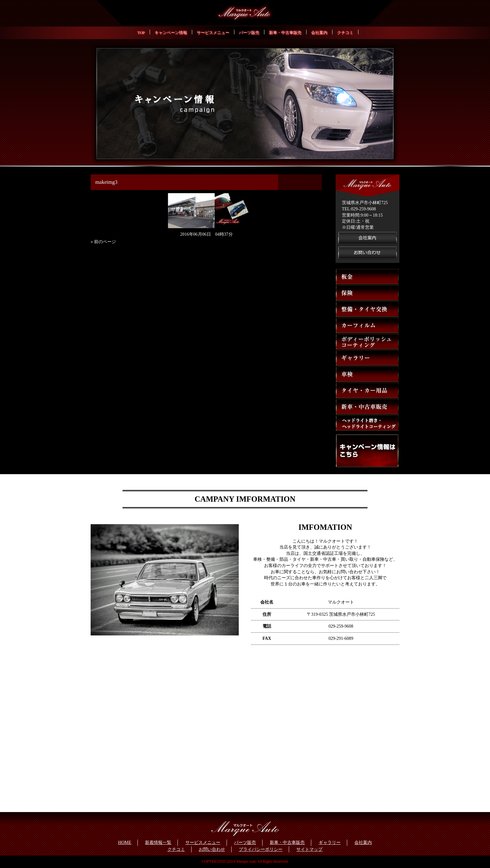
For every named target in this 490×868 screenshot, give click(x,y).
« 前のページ (103, 242)
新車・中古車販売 (287, 842)
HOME (125, 842)
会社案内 (363, 842)
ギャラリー (330, 842)
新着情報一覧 (158, 842)
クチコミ (176, 849)
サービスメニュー (203, 842)
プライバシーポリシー (261, 849)
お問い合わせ (212, 849)
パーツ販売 (245, 842)
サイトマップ (309, 849)
